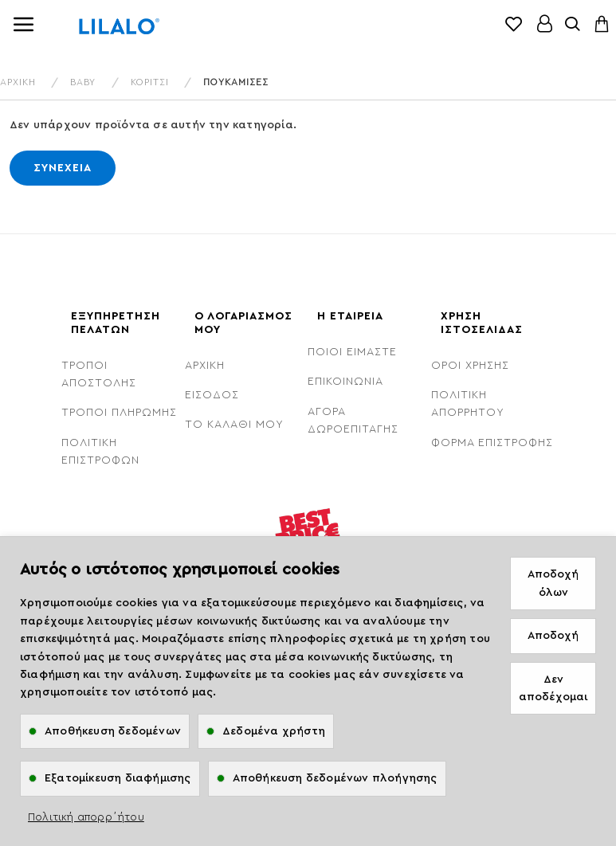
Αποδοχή (553, 636)
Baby (83, 82)
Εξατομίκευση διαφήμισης (118, 778)
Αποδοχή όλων (553, 583)
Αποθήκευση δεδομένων (113, 731)
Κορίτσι (150, 82)
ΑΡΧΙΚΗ (18, 82)
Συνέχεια (63, 168)
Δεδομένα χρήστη (274, 731)
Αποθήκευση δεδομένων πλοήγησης (335, 778)
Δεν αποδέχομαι (553, 688)
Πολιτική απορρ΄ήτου (86, 817)
